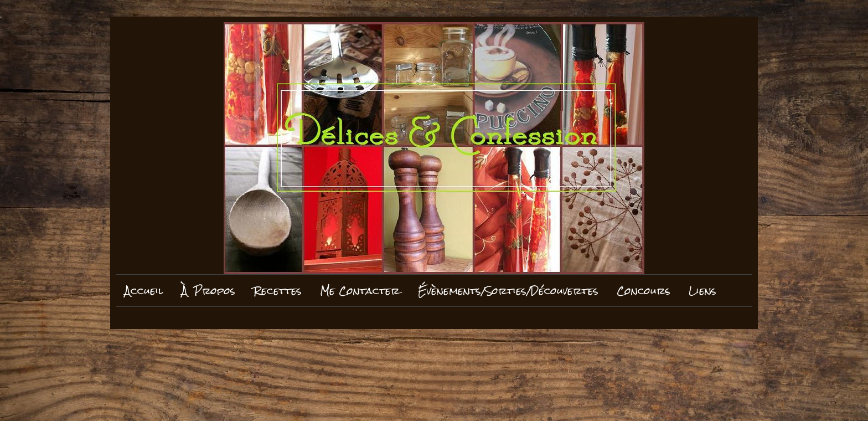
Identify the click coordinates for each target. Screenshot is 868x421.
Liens (702, 291)
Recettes (278, 291)
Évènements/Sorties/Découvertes (508, 291)
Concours (644, 291)
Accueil (144, 291)
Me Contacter (360, 291)
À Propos (208, 291)
